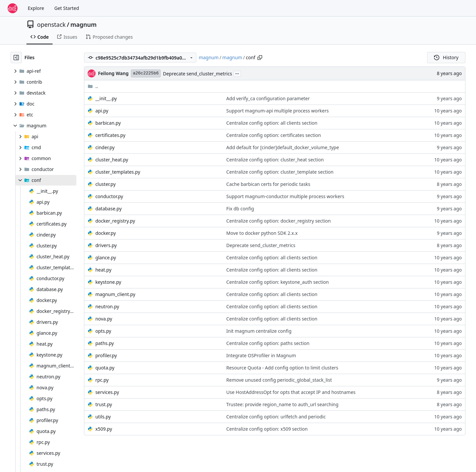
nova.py (104, 319)
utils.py (103, 417)
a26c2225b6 (146, 73)
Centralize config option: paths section (268, 343)
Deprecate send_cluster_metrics (198, 74)
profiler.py (106, 355)
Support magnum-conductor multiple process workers (285, 196)
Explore (36, 8)
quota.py (105, 368)
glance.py (106, 257)
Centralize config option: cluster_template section (280, 172)
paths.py (104, 343)
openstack (51, 24)
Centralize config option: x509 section (267, 429)
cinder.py (105, 147)
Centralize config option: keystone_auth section (278, 282)
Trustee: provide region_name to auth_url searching (282, 404)
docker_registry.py (115, 221)
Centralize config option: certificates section (274, 135)
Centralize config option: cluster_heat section (275, 160)
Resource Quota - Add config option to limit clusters (282, 368)
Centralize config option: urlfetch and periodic (276, 417)
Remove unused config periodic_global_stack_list (279, 380)
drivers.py (106, 245)
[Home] (13, 8)
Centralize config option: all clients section (272, 123)
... (237, 73)
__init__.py (106, 98)
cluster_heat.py (112, 160)
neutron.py (107, 306)
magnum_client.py (115, 294)
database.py (108, 209)
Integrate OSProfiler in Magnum (261, 355)
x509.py (104, 429)
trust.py (103, 404)
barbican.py (108, 123)
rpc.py (102, 380)
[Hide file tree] (16, 58)
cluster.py (105, 184)
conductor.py (109, 196)
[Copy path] (260, 58)
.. (93, 86)
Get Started (67, 8)
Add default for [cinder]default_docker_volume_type (283, 147)
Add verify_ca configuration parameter (268, 98)
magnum (83, 24)
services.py (107, 392)
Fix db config (240, 209)
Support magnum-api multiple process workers (278, 111)
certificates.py (110, 135)
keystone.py (108, 282)
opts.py (103, 331)
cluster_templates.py (118, 172)
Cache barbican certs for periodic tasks (268, 184)
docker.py (105, 233)
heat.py (103, 270)
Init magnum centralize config (259, 331)
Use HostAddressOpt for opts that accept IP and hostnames (291, 392)
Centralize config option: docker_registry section (279, 221)
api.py (102, 111)
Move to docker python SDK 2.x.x (262, 233)
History (446, 57)
